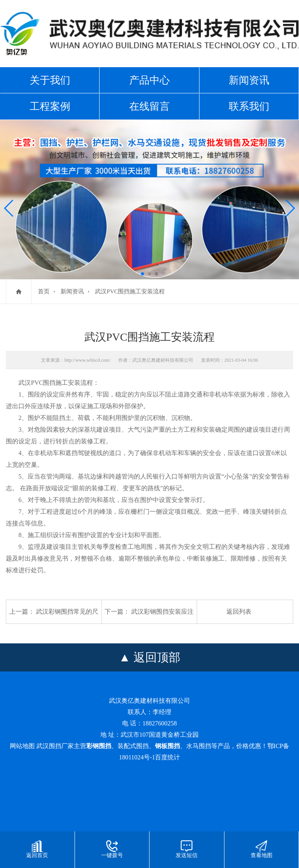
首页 (44, 291)
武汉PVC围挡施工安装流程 (130, 291)
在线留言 (149, 106)
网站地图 (22, 746)
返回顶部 (157, 657)
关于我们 (50, 80)
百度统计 (167, 757)
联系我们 (249, 106)
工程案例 (50, 106)
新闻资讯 (249, 80)
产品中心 (149, 80)
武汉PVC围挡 (37, 383)
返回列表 (239, 612)
